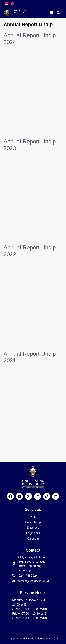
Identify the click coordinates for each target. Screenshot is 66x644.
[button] (51, 12)
